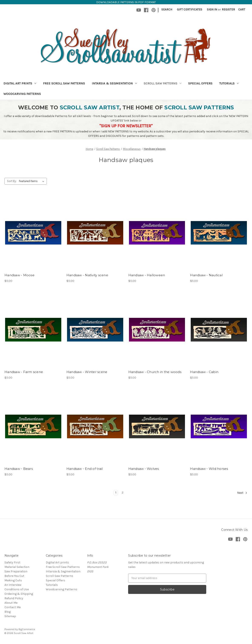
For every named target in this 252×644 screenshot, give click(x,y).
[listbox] (32, 181)
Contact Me (13, 607)
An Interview (13, 585)
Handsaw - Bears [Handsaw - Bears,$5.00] (19, 469)
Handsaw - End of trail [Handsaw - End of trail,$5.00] (85, 469)
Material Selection (17, 567)
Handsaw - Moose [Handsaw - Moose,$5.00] (19, 275)
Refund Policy (14, 598)
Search (167, 9)
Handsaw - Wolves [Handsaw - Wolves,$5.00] (144, 469)
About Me (11, 603)
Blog (8, 612)
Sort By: (12, 181)
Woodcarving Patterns (22, 94)
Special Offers (200, 83)
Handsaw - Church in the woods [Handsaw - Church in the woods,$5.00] (155, 372)
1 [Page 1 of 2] (116, 493)
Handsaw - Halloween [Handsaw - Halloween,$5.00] (147, 275)
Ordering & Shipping (19, 594)
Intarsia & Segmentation (114, 83)
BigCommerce (27, 629)
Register (228, 9)
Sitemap (10, 616)
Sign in (212, 9)
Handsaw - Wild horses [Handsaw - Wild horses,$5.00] (209, 469)
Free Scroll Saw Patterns (64, 83)
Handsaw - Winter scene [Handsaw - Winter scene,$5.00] (87, 372)
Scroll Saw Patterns (163, 83)
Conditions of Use (17, 589)
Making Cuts (13, 580)
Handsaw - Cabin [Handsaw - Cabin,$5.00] (204, 372)
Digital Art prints (20, 83)
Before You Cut (14, 576)
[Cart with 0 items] (242, 9)
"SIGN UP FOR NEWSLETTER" (126, 126)
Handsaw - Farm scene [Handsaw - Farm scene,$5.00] (24, 372)
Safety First (12, 562)
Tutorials (229, 83)
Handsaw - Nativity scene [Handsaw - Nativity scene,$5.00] (87, 275)
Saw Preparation (16, 571)
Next (242, 493)
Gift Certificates (190, 9)
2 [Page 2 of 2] (123, 493)
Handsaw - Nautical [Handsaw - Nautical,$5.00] (206, 275)
